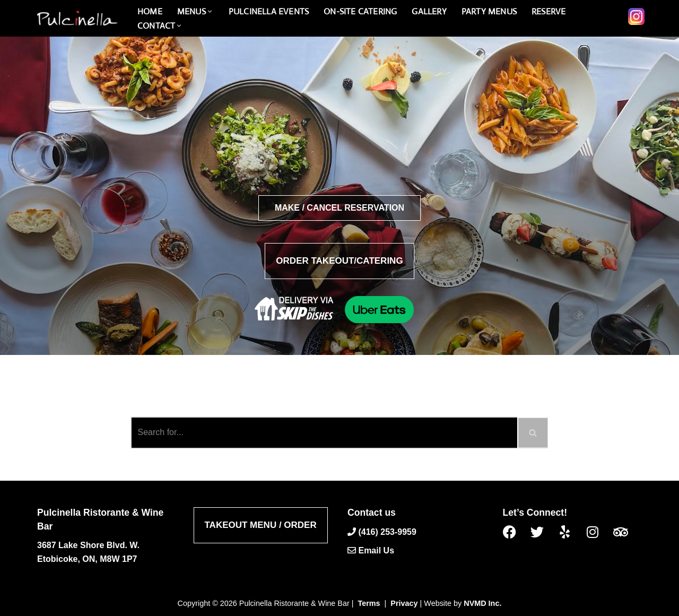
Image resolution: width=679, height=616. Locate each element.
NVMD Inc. (482, 603)
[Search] (324, 433)
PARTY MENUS (489, 11)
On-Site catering (360, 11)
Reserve (549, 11)
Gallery (429, 11)
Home (150, 11)
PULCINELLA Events (269, 11)
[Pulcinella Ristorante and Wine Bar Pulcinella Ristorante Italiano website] (77, 18)
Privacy (404, 603)
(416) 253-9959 (387, 531)
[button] (210, 11)
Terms (369, 603)
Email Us (376, 550)
